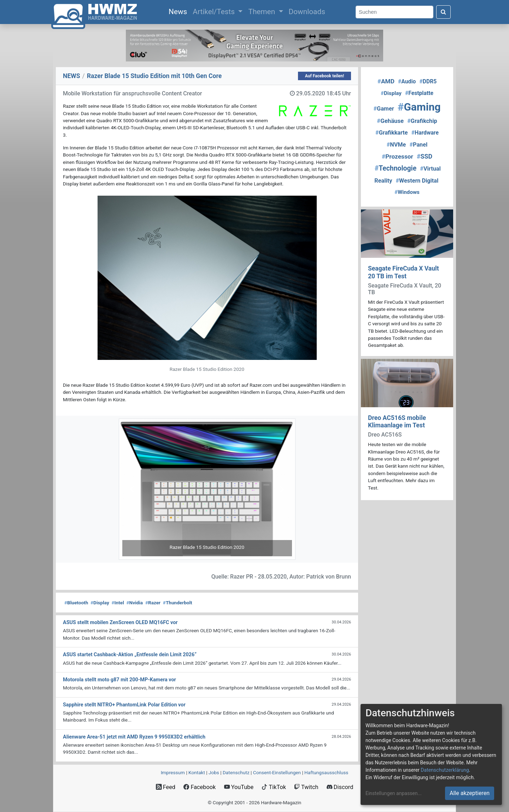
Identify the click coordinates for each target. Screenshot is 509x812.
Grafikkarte (392, 133)
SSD (425, 156)
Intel (118, 603)
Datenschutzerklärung (445, 770)
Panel (418, 145)
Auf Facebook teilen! (325, 76)
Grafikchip (422, 121)
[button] (132, 489)
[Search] (394, 12)
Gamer (384, 109)
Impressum (173, 772)
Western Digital (417, 181)
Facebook (200, 787)
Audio (407, 81)
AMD (386, 81)
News (179, 11)
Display (100, 603)
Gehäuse (390, 121)
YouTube (239, 787)
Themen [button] (262, 12)
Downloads (307, 12)
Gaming (419, 107)
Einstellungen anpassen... (394, 793)
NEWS (72, 76)
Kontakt (197, 772)
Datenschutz (236, 772)
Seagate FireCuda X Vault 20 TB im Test (403, 272)
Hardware (425, 133)
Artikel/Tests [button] (215, 12)
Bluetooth (76, 603)
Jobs (214, 772)
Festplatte (419, 93)
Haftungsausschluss (326, 772)
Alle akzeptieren (470, 793)
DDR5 (428, 81)
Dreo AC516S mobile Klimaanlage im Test (397, 422)
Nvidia (134, 603)
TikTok (274, 787)
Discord (340, 787)
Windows (407, 192)
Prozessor (397, 156)
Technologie (396, 168)
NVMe (396, 145)
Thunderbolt (178, 603)
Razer (153, 603)
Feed (166, 787)
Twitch (306, 787)
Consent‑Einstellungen (277, 772)
